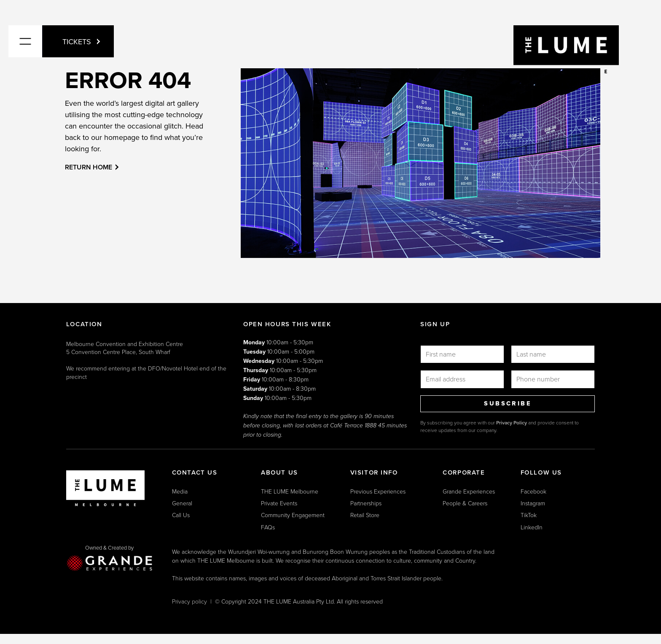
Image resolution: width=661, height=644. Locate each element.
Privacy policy (189, 601)
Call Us (181, 515)
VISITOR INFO (374, 472)
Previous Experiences (378, 491)
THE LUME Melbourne (290, 491)
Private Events (279, 503)
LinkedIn (532, 527)
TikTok (529, 515)
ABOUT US (279, 472)
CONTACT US (195, 472)
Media (180, 491)
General (182, 503)
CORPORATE (464, 472)
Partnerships (366, 503)
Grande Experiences (469, 491)
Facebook (533, 491)
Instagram (533, 503)
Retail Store (365, 515)
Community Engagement (293, 515)
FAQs (268, 527)
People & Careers (465, 503)
